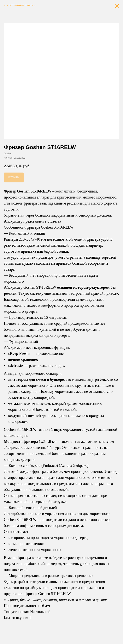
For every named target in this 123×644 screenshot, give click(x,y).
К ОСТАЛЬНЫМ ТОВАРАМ (21, 6)
